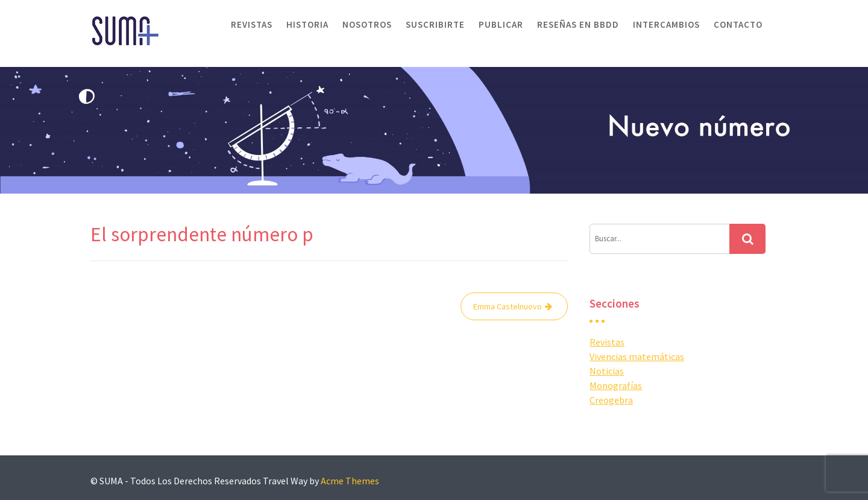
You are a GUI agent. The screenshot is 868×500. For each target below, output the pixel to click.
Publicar (501, 24)
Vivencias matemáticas (637, 356)
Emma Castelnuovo (508, 306)
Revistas (252, 24)
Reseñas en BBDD (578, 24)
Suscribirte (435, 24)
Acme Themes (350, 481)
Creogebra (611, 400)
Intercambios (666, 24)
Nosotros (367, 24)
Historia (307, 24)
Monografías (616, 385)
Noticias (607, 371)
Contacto (738, 24)
